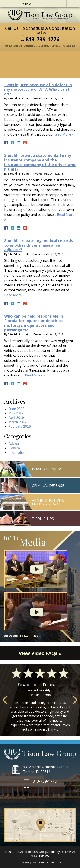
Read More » (64, 134)
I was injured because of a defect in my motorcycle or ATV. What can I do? (38, 89)
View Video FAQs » (40, 653)
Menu (26, 4)
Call (37, 4)
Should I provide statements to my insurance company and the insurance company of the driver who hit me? (40, 162)
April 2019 (16, 418)
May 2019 (16, 413)
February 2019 (20, 426)
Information (17, 453)
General (15, 448)
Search (62, 4)
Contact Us (54, 863)
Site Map (24, 863)
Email (46, 4)
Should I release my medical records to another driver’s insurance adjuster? (39, 245)
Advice (14, 444)
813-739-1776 (42, 39)
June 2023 (17, 409)
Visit (55, 4)
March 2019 (18, 422)
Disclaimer (38, 863)
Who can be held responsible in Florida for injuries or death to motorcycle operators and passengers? (34, 323)
